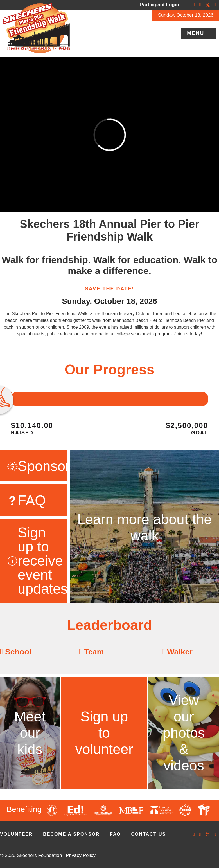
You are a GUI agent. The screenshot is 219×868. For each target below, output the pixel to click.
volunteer (16, 834)
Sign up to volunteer (104, 733)
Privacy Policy (81, 855)
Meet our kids (30, 733)
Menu (197, 33)
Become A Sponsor (71, 834)
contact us (148, 834)
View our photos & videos (184, 733)
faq (115, 834)
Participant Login (160, 5)
